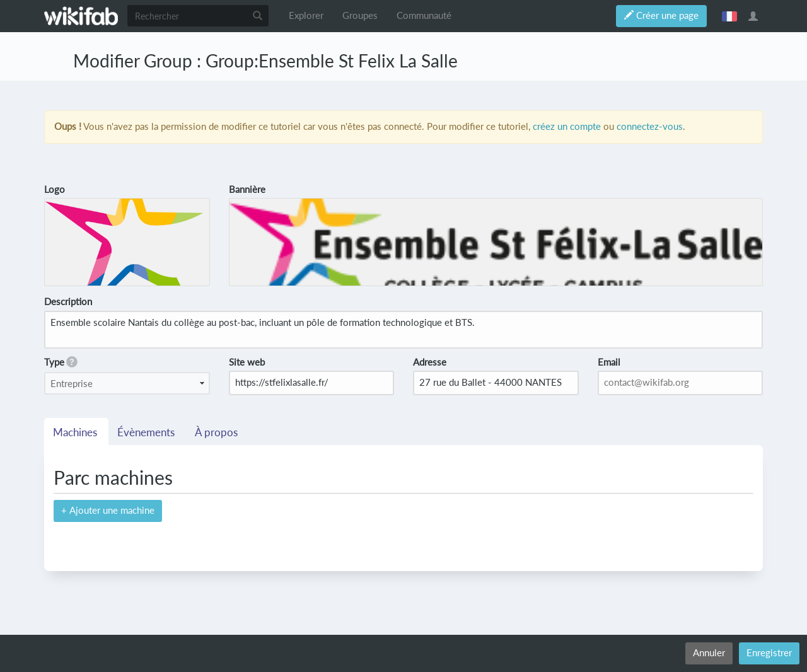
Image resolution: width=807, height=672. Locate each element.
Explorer (306, 15)
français (729, 16)
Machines (76, 432)
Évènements (147, 432)
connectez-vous (650, 126)
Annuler (709, 653)
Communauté (424, 15)
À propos (218, 432)
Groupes (360, 15)
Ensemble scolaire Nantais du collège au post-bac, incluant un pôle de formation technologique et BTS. (403, 329)
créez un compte (567, 126)
